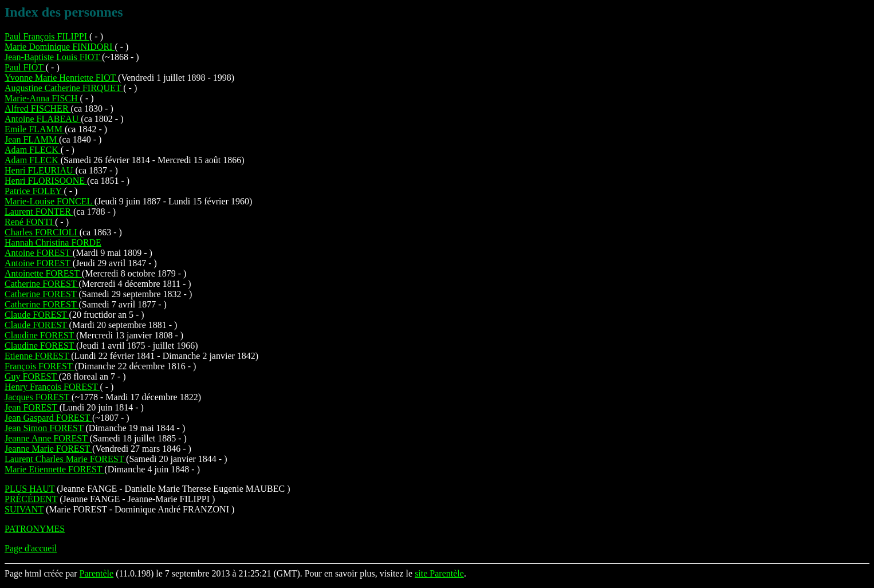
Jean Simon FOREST (45, 428)
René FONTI (30, 222)
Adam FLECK (33, 150)
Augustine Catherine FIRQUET (64, 88)
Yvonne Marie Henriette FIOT (61, 78)
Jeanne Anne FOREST (47, 438)
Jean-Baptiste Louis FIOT (53, 57)
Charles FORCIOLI (42, 232)
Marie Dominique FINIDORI (60, 47)
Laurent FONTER (39, 212)
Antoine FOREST (39, 253)
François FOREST (40, 366)
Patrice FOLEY (34, 191)
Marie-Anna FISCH (42, 98)
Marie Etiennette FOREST (54, 469)
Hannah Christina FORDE (53, 242)
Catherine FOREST (42, 284)
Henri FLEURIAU (40, 170)
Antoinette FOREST (43, 273)
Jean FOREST (32, 407)
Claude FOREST (37, 315)
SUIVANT (24, 509)
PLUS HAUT (29, 489)
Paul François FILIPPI (47, 36)
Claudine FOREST (40, 335)
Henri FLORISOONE (46, 181)
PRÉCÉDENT (31, 499)
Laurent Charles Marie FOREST (65, 459)
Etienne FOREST (38, 356)
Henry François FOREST (52, 387)
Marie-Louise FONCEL (50, 201)
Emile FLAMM (35, 129)
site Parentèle (439, 573)
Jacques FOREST (38, 397)
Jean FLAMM (32, 139)
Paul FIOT (25, 67)
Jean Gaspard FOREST (48, 418)
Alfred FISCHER (38, 108)
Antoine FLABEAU (43, 119)
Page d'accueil (31, 548)
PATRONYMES (35, 529)
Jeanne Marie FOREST (48, 449)
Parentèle (97, 573)
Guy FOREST (32, 376)
